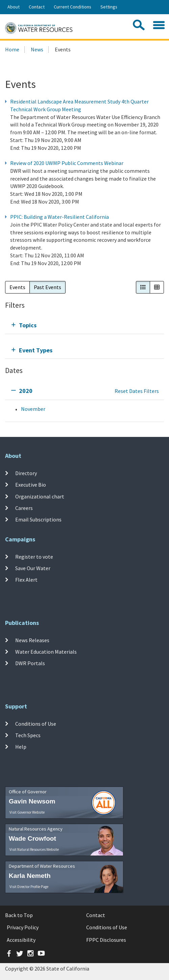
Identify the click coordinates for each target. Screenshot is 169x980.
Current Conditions (73, 7)
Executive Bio (31, 485)
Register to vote (34, 557)
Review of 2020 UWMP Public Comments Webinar (67, 163)
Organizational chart (40, 496)
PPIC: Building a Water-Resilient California (59, 217)
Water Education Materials (46, 652)
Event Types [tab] (36, 350)
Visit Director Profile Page (29, 887)
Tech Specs (28, 735)
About (14, 7)
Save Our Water (33, 568)
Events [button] (17, 287)
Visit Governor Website (27, 812)
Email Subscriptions (38, 519)
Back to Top (19, 915)
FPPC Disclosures (106, 940)
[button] (143, 287)
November (33, 409)
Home (12, 49)
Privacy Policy (23, 927)
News (37, 49)
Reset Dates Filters (137, 391)
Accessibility (21, 940)
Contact (37, 7)
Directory (26, 473)
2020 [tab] (26, 391)
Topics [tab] (28, 325)
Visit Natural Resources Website (34, 849)
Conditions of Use (36, 724)
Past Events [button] (47, 287)
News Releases (32, 640)
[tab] (84, 325)
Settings (109, 7)
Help (21, 747)
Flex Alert (26, 580)
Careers (24, 508)
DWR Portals (30, 663)
